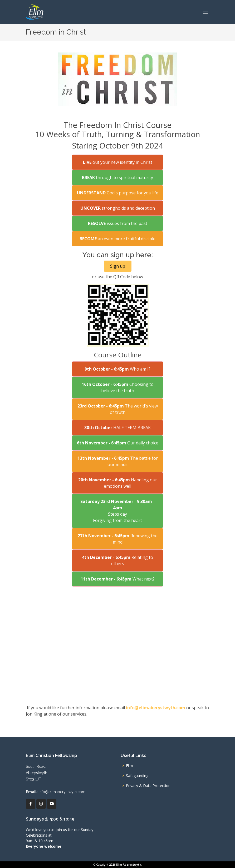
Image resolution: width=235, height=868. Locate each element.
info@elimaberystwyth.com (156, 708)
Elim (129, 766)
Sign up (118, 266)
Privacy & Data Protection (148, 786)
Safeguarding (137, 776)
